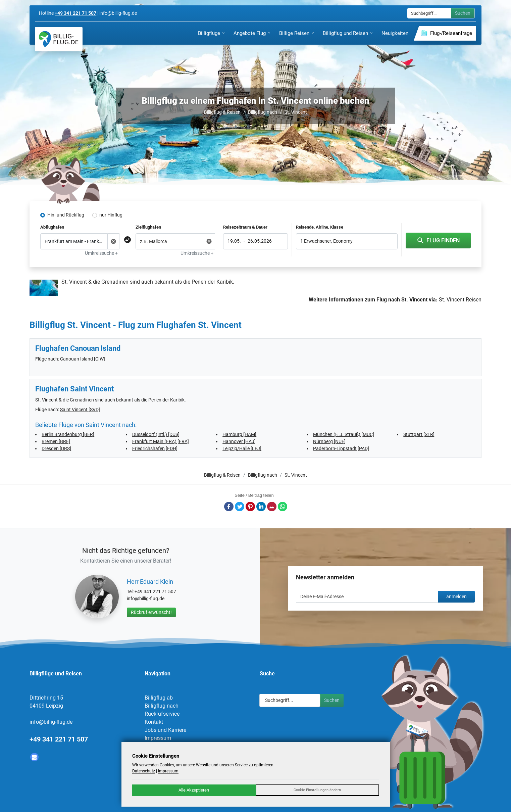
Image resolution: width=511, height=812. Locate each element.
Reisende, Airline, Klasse (320, 227)
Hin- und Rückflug (66, 215)
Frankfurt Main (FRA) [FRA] (161, 441)
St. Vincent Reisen (460, 300)
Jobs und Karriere (165, 730)
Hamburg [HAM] (239, 434)
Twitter (240, 507)
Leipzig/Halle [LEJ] (242, 448)
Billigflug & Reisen (222, 112)
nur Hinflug (111, 215)
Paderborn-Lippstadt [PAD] (341, 448)
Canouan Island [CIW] (83, 359)
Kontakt (154, 722)
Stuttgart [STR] (419, 434)
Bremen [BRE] (56, 441)
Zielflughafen (148, 227)
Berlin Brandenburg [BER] (68, 434)
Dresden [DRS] (56, 448)
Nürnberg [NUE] (329, 441)
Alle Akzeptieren (194, 790)
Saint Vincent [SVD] (80, 410)
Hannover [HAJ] (239, 441)
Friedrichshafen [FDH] (155, 448)
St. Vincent (296, 112)
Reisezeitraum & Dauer (245, 227)
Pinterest (250, 507)
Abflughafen (52, 227)
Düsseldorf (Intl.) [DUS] (156, 434)
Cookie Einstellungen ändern (317, 790)
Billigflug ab (159, 698)
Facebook (229, 507)
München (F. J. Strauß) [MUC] (344, 434)
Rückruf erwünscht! (151, 612)
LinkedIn (261, 507)
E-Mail (272, 507)
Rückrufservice (162, 714)
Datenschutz (144, 771)
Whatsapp (283, 507)
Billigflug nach (263, 112)
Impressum (158, 738)
